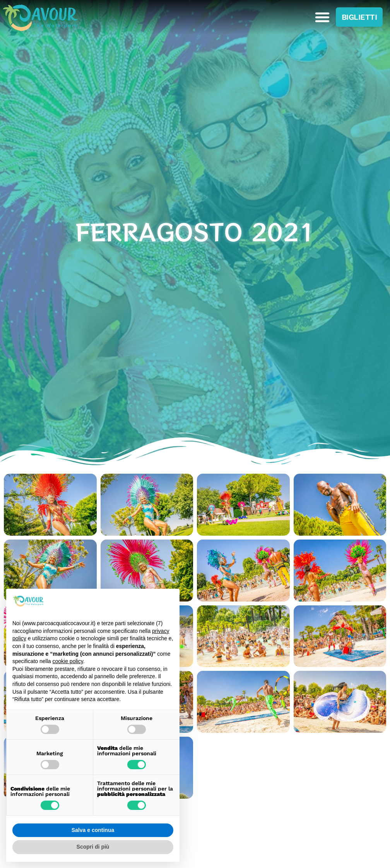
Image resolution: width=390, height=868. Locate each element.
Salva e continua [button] (93, 830)
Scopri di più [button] (93, 847)
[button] (322, 17)
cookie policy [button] (68, 661)
